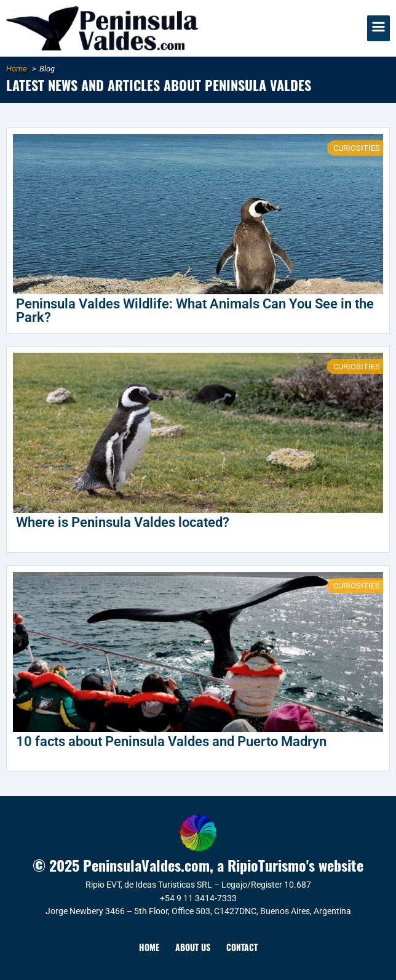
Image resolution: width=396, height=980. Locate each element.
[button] (379, 28)
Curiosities (357, 148)
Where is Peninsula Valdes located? (123, 522)
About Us (193, 947)
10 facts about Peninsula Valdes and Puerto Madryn (171, 741)
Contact (242, 947)
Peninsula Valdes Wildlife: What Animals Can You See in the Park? (195, 311)
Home (149, 947)
